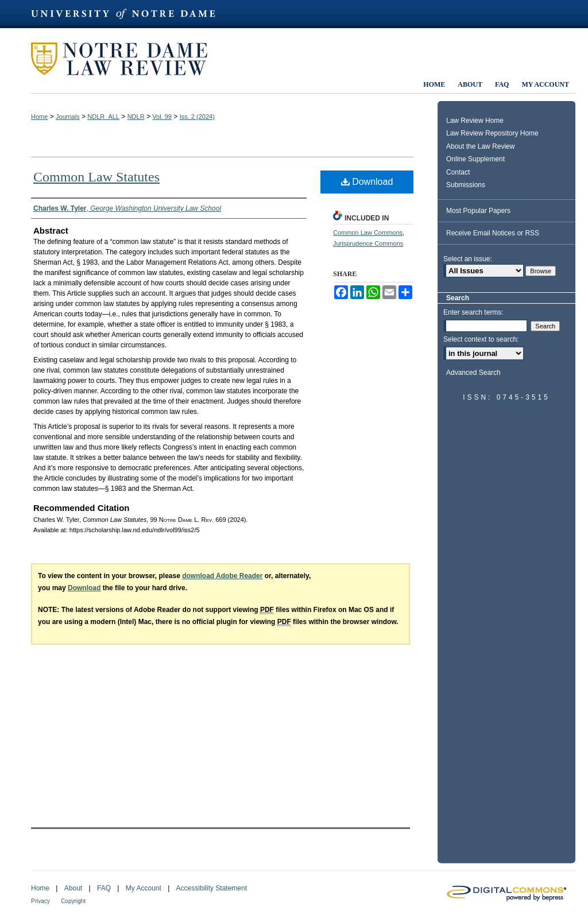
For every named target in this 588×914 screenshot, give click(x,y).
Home (39, 117)
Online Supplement (475, 159)
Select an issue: (468, 259)
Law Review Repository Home (492, 133)
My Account (144, 888)
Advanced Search (473, 373)
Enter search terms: (473, 312)
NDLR (136, 117)
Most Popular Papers (478, 211)
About (73, 888)
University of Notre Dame (129, 14)
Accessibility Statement (212, 888)
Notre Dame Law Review (127, 59)
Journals (68, 117)
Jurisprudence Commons (368, 243)
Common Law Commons (368, 233)
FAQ (104, 888)
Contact (458, 172)
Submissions (466, 185)
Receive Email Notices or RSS (493, 233)
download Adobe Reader (222, 576)
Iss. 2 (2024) (197, 117)
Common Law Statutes (96, 177)
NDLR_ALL (103, 117)
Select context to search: (481, 339)
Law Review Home (475, 121)
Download (367, 182)
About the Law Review (480, 146)
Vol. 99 (162, 117)
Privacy (40, 901)
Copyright (73, 901)
